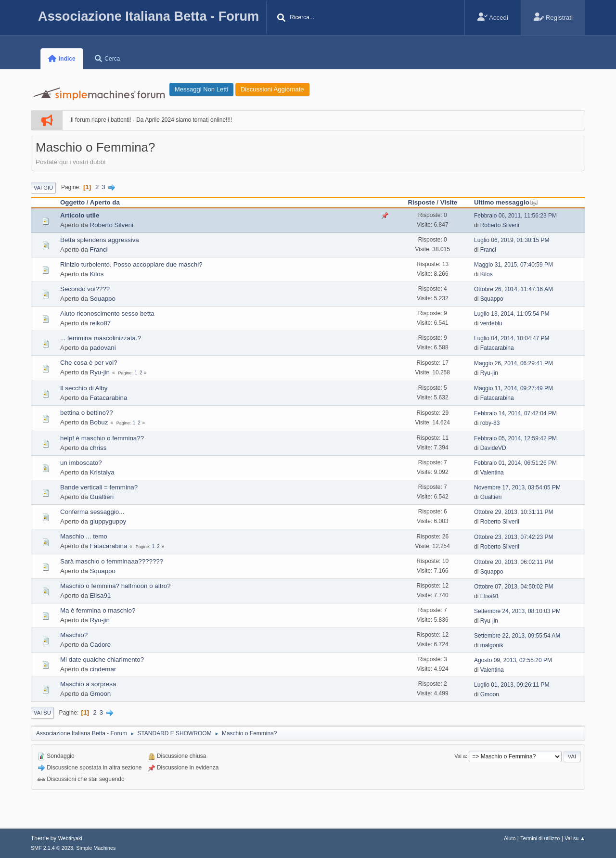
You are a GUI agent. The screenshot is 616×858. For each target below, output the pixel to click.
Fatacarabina (497, 348)
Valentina (492, 473)
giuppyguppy (108, 521)
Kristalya (102, 472)
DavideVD (493, 448)
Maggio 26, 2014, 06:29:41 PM (513, 363)
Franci (99, 250)
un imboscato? (81, 463)
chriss (98, 448)
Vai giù (43, 188)
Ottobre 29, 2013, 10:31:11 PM (514, 512)
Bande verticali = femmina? (99, 487)
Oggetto (72, 202)
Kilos (97, 274)
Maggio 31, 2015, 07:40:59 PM (513, 265)
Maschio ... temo (84, 536)
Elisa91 (101, 595)
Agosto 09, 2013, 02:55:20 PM (513, 660)
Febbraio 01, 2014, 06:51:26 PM (515, 463)
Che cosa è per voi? (89, 363)
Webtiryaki (70, 838)
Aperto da (105, 202)
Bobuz (99, 422)
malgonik (492, 645)
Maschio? (74, 635)
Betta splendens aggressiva (100, 240)
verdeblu (491, 323)
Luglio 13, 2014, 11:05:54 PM (512, 314)
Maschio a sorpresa (88, 684)
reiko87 (101, 323)
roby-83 (490, 423)
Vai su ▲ (575, 838)
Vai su (42, 713)
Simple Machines (96, 848)
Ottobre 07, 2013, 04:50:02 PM (514, 587)
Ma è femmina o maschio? (98, 610)
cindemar (103, 669)
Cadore (101, 645)
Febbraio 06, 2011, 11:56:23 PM (515, 216)
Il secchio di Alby (84, 388)
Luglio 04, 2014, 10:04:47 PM (512, 338)
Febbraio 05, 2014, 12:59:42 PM (515, 438)
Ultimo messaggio (506, 202)
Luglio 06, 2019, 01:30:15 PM (512, 240)
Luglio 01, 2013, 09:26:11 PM (512, 685)
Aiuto (510, 838)
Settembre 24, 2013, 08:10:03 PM (517, 611)
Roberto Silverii (112, 225)
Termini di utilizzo (540, 838)
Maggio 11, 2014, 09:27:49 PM (513, 388)
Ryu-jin (100, 372)
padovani (103, 348)
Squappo (103, 299)
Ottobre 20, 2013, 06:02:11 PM (514, 562)
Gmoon (101, 694)
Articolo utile (80, 215)
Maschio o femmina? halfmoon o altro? (115, 586)
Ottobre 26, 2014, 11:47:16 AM (513, 289)
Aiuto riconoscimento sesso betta (107, 314)
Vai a (460, 756)
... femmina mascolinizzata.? (101, 338)
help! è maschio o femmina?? (102, 438)
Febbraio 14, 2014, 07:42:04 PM (515, 413)
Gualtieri (102, 497)
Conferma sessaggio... (92, 512)
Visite (449, 202)
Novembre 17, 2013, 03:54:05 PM (517, 487)
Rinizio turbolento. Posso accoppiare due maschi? (131, 264)
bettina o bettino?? (87, 413)
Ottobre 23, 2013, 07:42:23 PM (514, 537)
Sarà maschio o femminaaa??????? (112, 561)
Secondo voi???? (85, 289)
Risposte (421, 202)
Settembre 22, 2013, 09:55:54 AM (517, 636)
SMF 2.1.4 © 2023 (52, 848)
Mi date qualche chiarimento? (102, 660)
